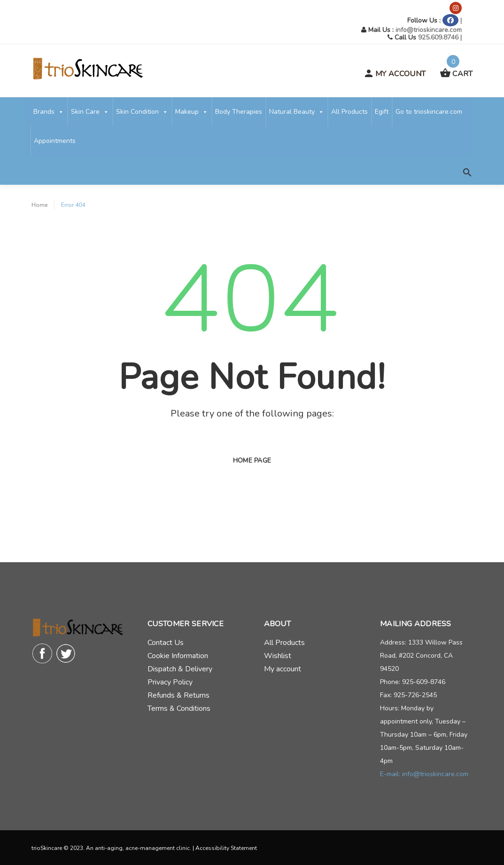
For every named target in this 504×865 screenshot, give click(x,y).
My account (283, 669)
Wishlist (278, 656)
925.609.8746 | (440, 37)
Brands (49, 112)
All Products (349, 112)
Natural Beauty (297, 112)
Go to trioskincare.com (429, 112)
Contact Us (166, 643)
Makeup (192, 112)
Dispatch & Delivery (180, 669)
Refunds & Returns (178, 695)
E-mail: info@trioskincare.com (424, 774)
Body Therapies (239, 112)
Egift (382, 112)
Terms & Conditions (179, 708)
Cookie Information (178, 656)
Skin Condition (142, 112)
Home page (252, 460)
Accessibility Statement (226, 848)
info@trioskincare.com (429, 30)
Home (39, 205)
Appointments (55, 141)
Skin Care (90, 112)
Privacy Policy (170, 682)
